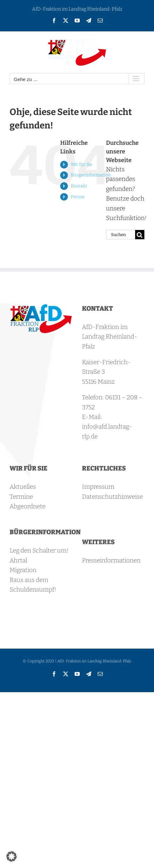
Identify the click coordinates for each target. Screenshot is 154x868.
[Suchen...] (121, 235)
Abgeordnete (28, 506)
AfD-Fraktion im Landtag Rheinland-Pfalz (77, 9)
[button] (12, 856)
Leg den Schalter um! (39, 550)
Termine (21, 497)
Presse (78, 197)
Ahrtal (18, 560)
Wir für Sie (82, 164)
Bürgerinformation (91, 175)
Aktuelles (23, 487)
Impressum (98, 487)
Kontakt (79, 186)
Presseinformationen (111, 560)
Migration (23, 570)
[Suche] (140, 235)
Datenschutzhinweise (112, 497)
